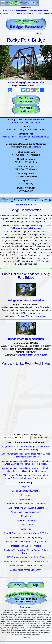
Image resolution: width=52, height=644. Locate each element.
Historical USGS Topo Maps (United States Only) (26, 562)
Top (35, 585)
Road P (15, 122)
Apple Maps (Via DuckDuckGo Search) (26, 508)
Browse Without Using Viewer (32, 316)
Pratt (33, 137)
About (22, 607)
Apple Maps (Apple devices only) (26, 512)
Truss (47, 137)
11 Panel (12, 137)
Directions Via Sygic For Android (26, 546)
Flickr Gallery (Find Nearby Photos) (26, 537)
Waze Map (26, 529)
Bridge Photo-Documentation (26, 300)
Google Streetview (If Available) (26, 491)
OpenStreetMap (26, 499)
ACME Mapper (26, 525)
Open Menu (3, 3)
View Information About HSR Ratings (26, 204)
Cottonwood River (32, 122)
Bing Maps (26, 495)
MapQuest (26, 516)
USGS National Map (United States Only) (26, 557)
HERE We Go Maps (26, 520)
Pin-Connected (24, 137)
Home (17, 585)
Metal (5, 137)
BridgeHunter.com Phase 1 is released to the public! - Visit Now (26, 13)
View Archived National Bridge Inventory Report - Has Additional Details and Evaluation (26, 227)
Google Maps (26, 487)
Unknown (36, 147)
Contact (30, 607)
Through (40, 137)
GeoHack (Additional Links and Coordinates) (26, 504)
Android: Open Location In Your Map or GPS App (26, 533)
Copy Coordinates (40, 438)
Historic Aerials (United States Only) (26, 566)
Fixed (26, 140)
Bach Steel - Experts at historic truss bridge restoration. (26, 10)
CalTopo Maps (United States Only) (26, 570)
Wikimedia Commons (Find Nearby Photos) (26, 542)
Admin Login (26, 637)
